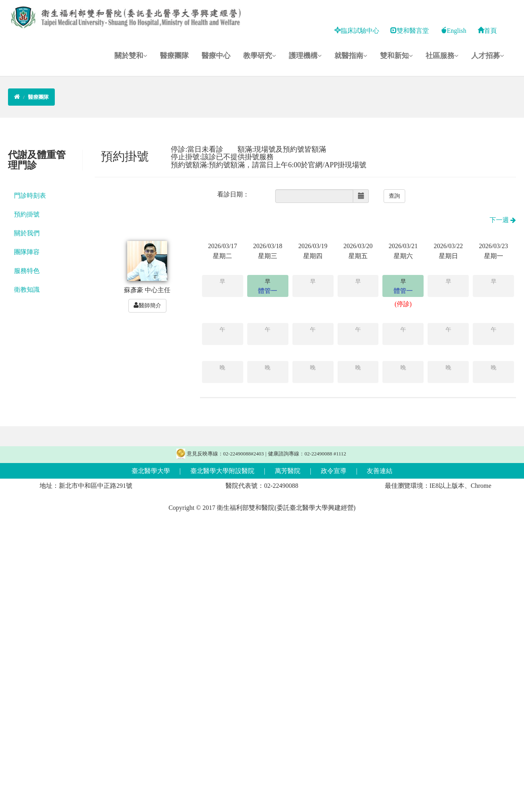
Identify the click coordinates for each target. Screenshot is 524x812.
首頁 (487, 31)
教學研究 (260, 56)
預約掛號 (27, 214)
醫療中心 (216, 56)
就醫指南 (351, 56)
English (453, 31)
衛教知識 (27, 290)
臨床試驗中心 (357, 31)
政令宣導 (334, 471)
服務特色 (27, 271)
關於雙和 (131, 56)
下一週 (503, 220)
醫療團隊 (174, 56)
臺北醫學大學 (151, 471)
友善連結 (380, 471)
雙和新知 (396, 56)
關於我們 (27, 233)
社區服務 (442, 56)
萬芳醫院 (288, 471)
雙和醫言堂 (410, 31)
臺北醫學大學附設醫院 (222, 471)
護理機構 (305, 56)
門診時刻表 (30, 195)
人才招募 (488, 56)
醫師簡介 (147, 305)
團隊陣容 (27, 252)
